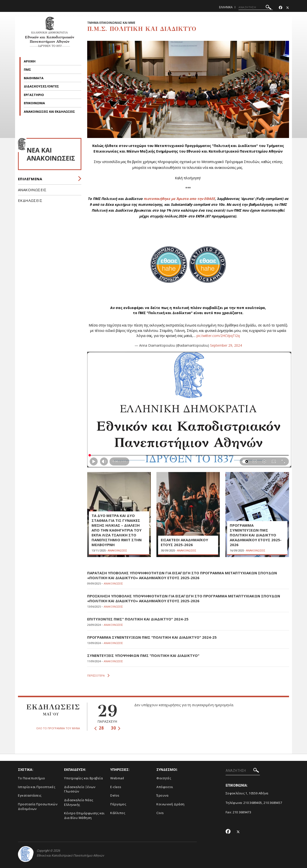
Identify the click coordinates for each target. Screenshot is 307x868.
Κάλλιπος (118, 813)
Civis (160, 813)
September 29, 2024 (226, 345)
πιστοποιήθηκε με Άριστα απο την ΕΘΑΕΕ (179, 199)
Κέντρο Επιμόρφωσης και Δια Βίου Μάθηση (84, 815)
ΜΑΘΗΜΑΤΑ (34, 78)
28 (99, 728)
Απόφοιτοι (165, 787)
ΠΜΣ (28, 69)
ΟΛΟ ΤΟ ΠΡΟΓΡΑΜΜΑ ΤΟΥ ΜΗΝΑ (58, 728)
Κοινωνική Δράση (171, 804)
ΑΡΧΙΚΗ (30, 61)
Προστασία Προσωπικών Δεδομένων (38, 806)
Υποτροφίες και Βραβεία (83, 778)
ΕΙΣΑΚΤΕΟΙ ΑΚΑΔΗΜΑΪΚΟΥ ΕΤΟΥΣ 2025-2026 (184, 542)
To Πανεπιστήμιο (32, 778)
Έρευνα (162, 795)
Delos (115, 795)
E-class (116, 787)
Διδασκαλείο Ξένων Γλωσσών (80, 789)
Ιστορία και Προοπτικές (37, 787)
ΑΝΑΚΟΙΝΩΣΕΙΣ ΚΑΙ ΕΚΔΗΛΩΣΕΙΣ (50, 112)
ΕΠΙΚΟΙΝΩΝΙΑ (35, 103)
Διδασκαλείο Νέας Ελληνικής (79, 802)
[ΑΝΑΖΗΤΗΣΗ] (256, 7)
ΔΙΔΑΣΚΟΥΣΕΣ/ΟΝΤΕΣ (41, 86)
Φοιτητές (164, 778)
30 (116, 728)
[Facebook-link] (281, 8)
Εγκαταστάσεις (30, 795)
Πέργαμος (118, 804)
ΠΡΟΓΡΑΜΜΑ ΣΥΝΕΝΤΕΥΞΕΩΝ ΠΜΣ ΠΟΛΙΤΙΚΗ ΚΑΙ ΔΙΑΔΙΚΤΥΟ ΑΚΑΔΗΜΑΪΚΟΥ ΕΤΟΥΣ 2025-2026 (256, 535)
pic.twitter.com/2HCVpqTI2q (218, 336)
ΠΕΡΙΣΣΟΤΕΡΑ (98, 676)
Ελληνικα (226, 7)
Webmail (117, 778)
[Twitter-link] (288, 8)
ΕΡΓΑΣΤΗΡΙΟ (34, 95)
